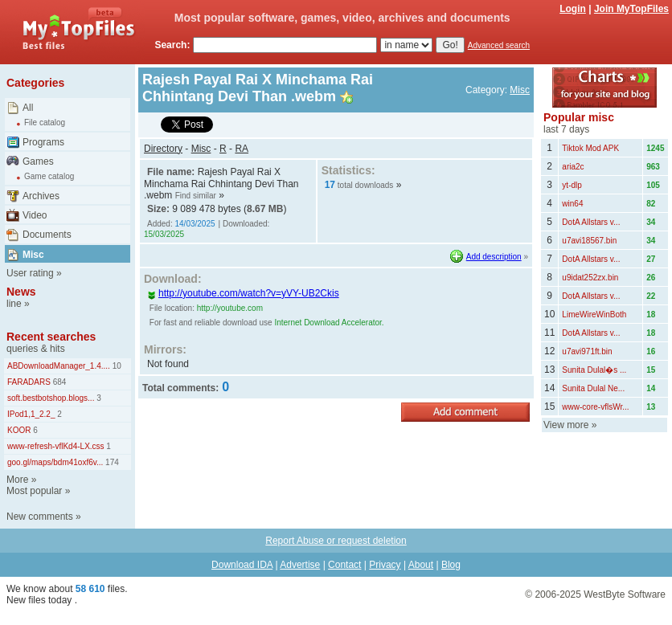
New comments (40, 517)
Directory (163, 149)
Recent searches (51, 337)
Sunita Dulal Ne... (593, 388)
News (21, 292)
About (421, 565)
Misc (33, 255)
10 (116, 366)
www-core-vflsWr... (595, 407)
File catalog (45, 123)
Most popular (34, 491)
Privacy (385, 565)
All (28, 108)
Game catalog (49, 176)
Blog (451, 565)
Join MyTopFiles (631, 9)
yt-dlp (572, 185)
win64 (572, 204)
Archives (41, 196)
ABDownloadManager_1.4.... (59, 366)
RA (242, 149)
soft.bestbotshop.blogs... (51, 398)
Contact (344, 565)
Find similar (196, 196)
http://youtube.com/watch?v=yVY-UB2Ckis (243, 293)
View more (566, 425)
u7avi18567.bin (589, 241)
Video (35, 215)
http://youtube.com (230, 308)
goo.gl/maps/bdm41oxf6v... (55, 462)
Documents (47, 235)
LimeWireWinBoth (594, 315)
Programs (43, 142)
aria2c (573, 167)
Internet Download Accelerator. (329, 323)
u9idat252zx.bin (590, 278)
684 (58, 382)
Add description (494, 257)
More (17, 480)
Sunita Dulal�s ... (594, 370)
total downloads (366, 185)
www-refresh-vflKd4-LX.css (56, 446)
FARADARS (29, 382)
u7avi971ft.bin (587, 351)
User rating (30, 273)
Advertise (300, 565)
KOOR (19, 430)
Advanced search (499, 45)
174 (111, 462)
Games (38, 161)
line (14, 304)
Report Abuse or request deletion (336, 541)
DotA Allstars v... (591, 222)
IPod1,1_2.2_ (31, 414)
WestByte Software (625, 594)
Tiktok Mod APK (590, 148)
